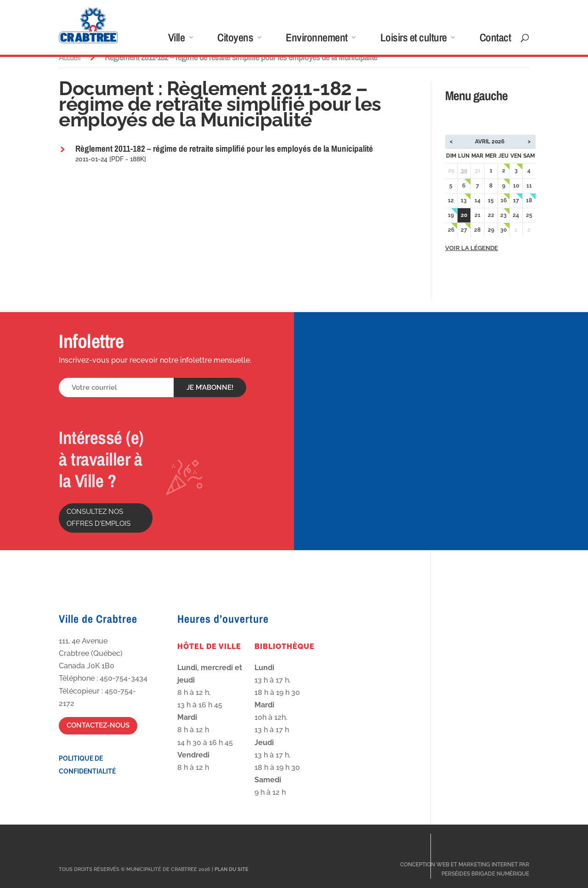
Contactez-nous (98, 725)
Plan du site (232, 869)
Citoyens (235, 39)
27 (464, 230)
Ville (177, 39)
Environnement (317, 39)
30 (464, 171)
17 (516, 200)
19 (451, 215)
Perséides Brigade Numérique (485, 874)
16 (504, 200)
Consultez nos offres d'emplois (99, 518)
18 (529, 200)
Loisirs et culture (414, 39)
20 (464, 215)
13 (464, 200)
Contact (495, 39)
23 (503, 215)
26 (451, 230)
